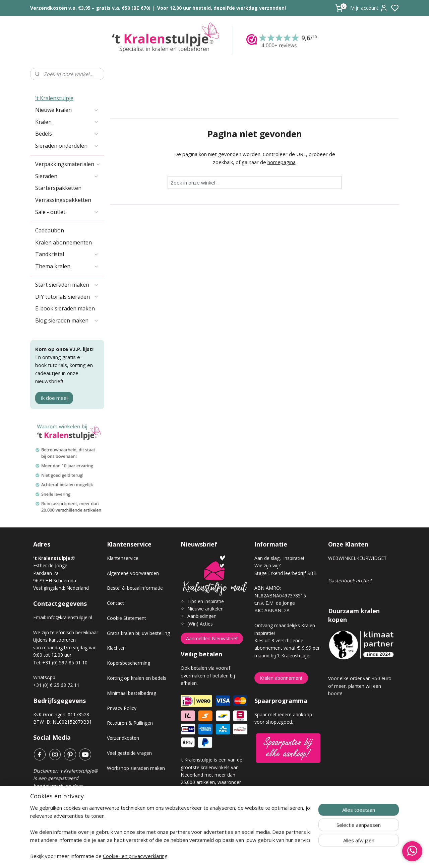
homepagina (282, 162)
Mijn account (369, 8)
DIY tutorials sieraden (67, 297)
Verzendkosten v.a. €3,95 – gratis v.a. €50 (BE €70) (90, 8)
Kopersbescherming (129, 663)
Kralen (67, 122)
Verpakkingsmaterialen (68, 164)
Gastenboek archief (350, 581)
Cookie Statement (127, 618)
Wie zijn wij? (267, 565)
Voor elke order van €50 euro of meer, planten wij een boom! (360, 686)
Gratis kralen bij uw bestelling (138, 633)
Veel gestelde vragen (129, 753)
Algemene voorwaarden (133, 573)
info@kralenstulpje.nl (70, 617)
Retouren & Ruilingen (130, 723)
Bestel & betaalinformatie (135, 588)
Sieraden (67, 176)
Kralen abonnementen (64, 242)
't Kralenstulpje (54, 98)
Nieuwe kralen (67, 110)
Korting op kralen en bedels (137, 678)
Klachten (116, 648)
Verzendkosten (123, 738)
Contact (115, 603)
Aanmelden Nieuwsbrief (212, 638)
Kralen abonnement (281, 678)
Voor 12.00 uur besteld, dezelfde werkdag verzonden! (222, 8)
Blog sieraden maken (67, 320)
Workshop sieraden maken (136, 768)
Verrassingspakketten (63, 200)
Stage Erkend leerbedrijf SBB (286, 573)
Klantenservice (123, 558)
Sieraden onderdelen (67, 146)
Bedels (67, 134)
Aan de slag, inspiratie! (279, 558)
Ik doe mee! (54, 398)
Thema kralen (67, 266)
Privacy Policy (122, 708)
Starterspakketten (58, 188)
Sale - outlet (67, 212)
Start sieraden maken (67, 285)
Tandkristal (67, 254)
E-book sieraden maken (65, 308)
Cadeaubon (50, 230)
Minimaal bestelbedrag (132, 693)
